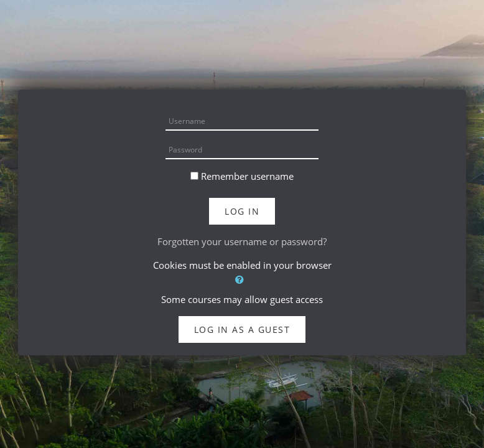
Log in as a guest (242, 329)
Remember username (247, 176)
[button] (242, 280)
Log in (242, 211)
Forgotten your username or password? (242, 241)
